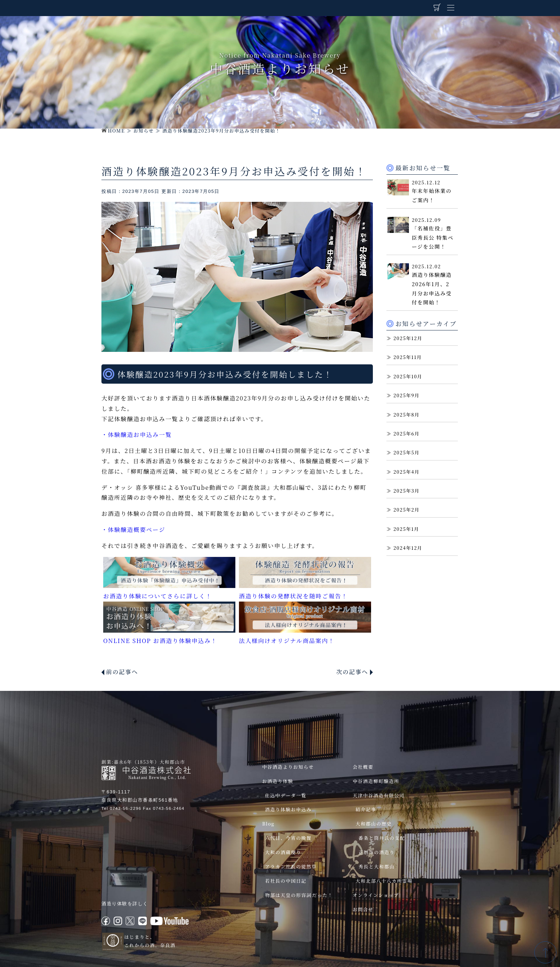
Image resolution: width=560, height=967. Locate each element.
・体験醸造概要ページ (133, 530)
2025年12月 (408, 338)
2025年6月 (406, 433)
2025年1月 (406, 529)
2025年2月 (406, 510)
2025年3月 (406, 491)
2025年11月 (407, 357)
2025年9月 (406, 395)
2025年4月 (406, 472)
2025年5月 (406, 452)
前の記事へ (122, 672)
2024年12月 (408, 548)
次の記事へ (352, 672)
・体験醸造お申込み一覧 (137, 435)
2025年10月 (408, 376)
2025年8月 (406, 415)
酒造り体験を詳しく (125, 904)
